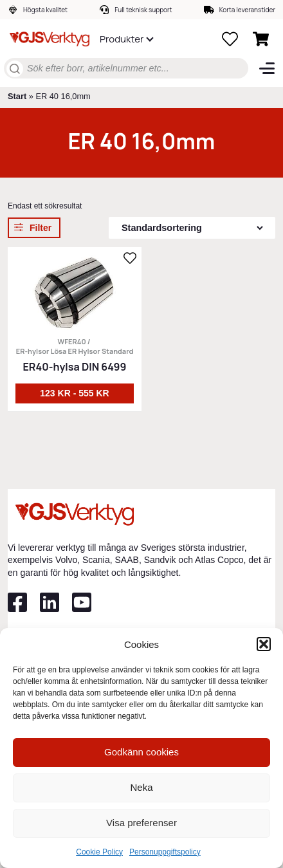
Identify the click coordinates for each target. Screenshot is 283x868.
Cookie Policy (99, 852)
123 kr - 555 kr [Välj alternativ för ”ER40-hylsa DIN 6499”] (74, 393)
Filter (41, 228)
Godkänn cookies (141, 752)
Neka (141, 787)
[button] (264, 644)
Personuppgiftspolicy (165, 852)
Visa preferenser (141, 823)
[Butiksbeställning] (192, 228)
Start (17, 96)
